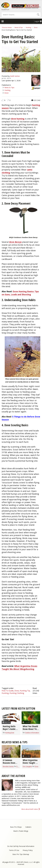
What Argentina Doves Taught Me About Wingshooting (19, 668)
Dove (36, 27)
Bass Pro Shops (16, 827)
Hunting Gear (10, 733)
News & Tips (19, 27)
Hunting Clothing (17, 693)
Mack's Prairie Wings (21, 831)
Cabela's (28, 827)
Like (3, 100)
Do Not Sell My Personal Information (21, 846)
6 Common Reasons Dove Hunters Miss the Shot (11, 764)
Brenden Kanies (8, 766)
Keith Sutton (15, 76)
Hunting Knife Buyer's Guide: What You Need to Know (11, 730)
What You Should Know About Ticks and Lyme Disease (31, 729)
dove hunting (18, 119)
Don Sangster (27, 766)
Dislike (8, 100)
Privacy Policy (28, 850)
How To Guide (8, 691)
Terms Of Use (14, 850)
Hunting (28, 27)
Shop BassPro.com (5, 10)
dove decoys (15, 242)
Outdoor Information (32, 733)
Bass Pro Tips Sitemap (21, 854)
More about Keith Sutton (30, 809)
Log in (37, 21)
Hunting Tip (25, 691)
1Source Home (7, 27)
